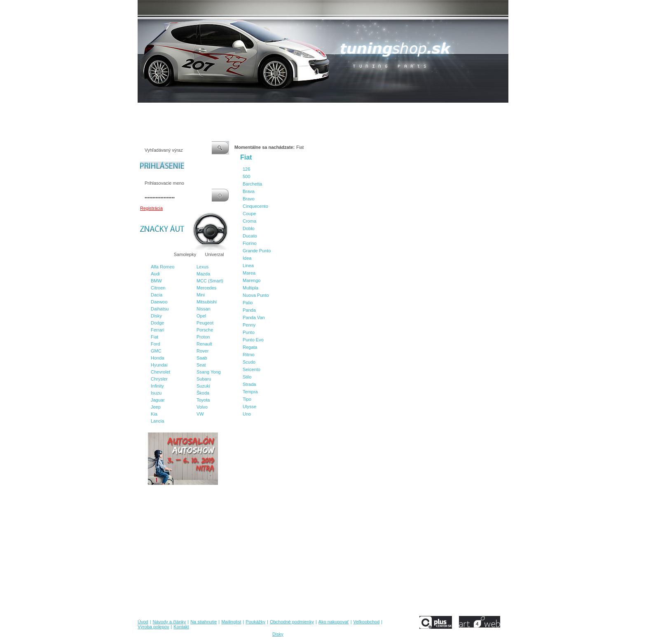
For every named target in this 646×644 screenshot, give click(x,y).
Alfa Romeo (163, 267)
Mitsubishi (207, 302)
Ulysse (249, 407)
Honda (157, 358)
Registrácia (151, 208)
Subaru (204, 379)
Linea (248, 266)
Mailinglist (240, 111)
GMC (156, 351)
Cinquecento (255, 206)
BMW (156, 281)
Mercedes (206, 288)
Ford (156, 344)
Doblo (249, 228)
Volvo (202, 407)
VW (200, 414)
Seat (201, 365)
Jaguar (158, 400)
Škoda (203, 393)
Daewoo (159, 302)
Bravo (249, 199)
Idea (247, 258)
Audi (155, 274)
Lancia (157, 421)
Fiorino (250, 243)
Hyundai (159, 365)
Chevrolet (160, 372)
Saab (202, 358)
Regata (250, 347)
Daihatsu (160, 309)
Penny (249, 325)
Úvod (143, 111)
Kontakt (454, 111)
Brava (249, 191)
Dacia (157, 295)
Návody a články (172, 111)
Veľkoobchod (387, 111)
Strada (249, 384)
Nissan (204, 309)
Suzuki (203, 386)
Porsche (205, 330)
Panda (249, 310)
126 (246, 169)
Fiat (154, 337)
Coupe (249, 214)
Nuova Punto (256, 295)
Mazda (203, 274)
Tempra (250, 392)
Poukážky (267, 111)
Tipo (247, 399)
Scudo (249, 362)
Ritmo (249, 355)
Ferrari (157, 330)
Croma (249, 221)
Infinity (157, 386)
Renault (204, 344)
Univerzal (215, 254)
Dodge (157, 323)
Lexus (202, 267)
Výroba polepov (423, 111)
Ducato (250, 236)
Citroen (158, 288)
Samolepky (185, 254)
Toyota (203, 400)
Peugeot (205, 323)
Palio (248, 303)
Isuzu (156, 393)
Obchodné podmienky (307, 111)
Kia (154, 414)
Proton (203, 337)
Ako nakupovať (351, 111)
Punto (249, 332)
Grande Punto (257, 251)
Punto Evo (253, 340)
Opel (201, 316)
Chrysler (159, 379)
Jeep (156, 407)
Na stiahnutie (209, 111)
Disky (156, 316)
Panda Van (254, 317)
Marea (249, 273)
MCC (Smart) (210, 281)
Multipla (250, 288)
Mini (201, 295)
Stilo (247, 377)
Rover (202, 351)
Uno (247, 414)
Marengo (252, 280)
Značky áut (154, 254)
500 (246, 176)
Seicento (252, 369)
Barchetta (252, 184)
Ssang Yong (209, 372)
